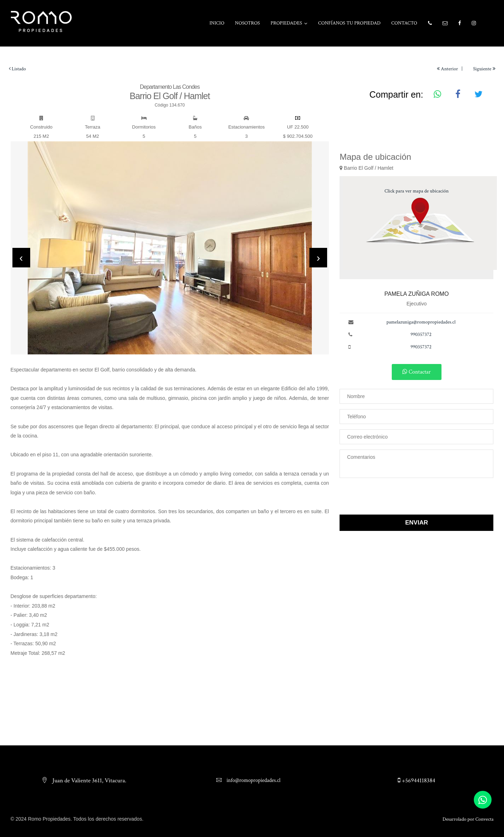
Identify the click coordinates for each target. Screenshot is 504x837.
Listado (18, 69)
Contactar (417, 372)
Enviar (417, 523)
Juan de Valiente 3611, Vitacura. (89, 781)
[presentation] (21, 258)
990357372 (421, 335)
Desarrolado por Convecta (468, 819)
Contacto (404, 23)
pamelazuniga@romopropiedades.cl (421, 322)
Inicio (217, 23)
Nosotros (248, 23)
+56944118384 (416, 781)
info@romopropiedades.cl (253, 780)
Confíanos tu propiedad (349, 23)
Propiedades (286, 23)
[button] (430, 23)
